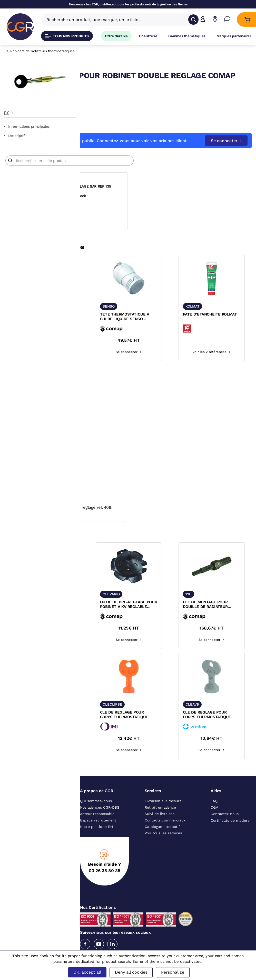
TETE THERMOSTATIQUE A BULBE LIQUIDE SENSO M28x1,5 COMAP (168, 330)
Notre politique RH (96, 840)
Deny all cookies (131, 972)
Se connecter (226, 150)
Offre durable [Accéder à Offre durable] (116, 36)
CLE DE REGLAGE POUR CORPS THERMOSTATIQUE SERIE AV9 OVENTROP (224, 728)
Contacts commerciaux (165, 833)
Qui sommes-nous (96, 814)
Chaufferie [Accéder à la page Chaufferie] (148, 36)
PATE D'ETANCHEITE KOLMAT (221, 330)
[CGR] (20, 27)
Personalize (173, 972)
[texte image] (111, 292)
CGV (214, 820)
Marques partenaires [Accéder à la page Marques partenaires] (234, 36)
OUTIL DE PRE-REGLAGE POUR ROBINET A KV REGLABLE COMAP (168, 618)
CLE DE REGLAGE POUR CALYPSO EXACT (110, 728)
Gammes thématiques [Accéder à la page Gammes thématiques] (187, 36)
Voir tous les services (163, 846)
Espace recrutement (98, 833)
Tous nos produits (67, 36)
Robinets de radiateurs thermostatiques (42, 51)
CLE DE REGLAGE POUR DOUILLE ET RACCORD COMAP (110, 330)
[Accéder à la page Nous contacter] (227, 20)
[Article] (148, 170)
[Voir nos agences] (215, 20)
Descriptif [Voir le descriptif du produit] (14, 136)
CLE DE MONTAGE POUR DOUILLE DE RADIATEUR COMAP (224, 618)
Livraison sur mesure (163, 814)
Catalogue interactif (162, 840)
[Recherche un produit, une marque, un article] (117, 20)
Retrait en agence (160, 820)
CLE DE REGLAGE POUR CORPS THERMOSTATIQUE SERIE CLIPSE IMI (167, 728)
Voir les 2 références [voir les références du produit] (111, 365)
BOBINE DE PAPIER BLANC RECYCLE (106, 440)
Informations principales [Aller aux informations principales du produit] (27, 126)
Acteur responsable (97, 827)
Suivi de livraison (160, 827)
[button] (203, 20)
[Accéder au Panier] (247, 20)
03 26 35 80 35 (105, 884)
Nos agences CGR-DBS (100, 820)
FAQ (214, 814)
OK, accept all (87, 972)
